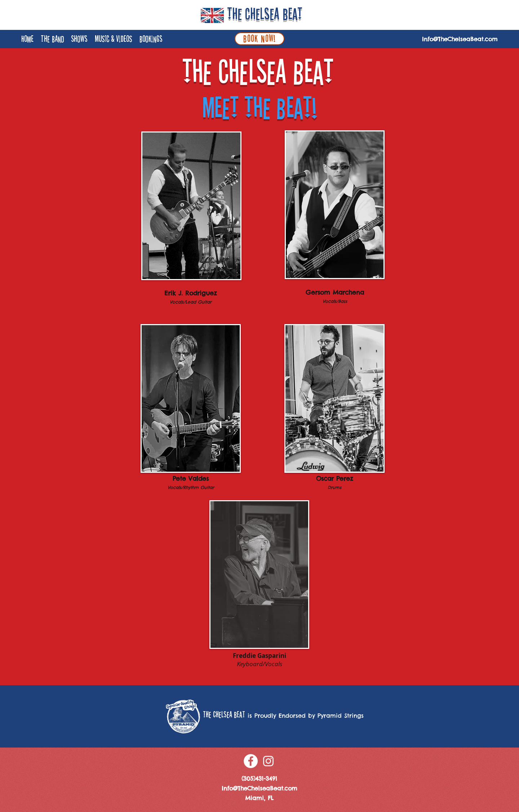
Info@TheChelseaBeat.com (460, 39)
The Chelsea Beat (265, 14)
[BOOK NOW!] (259, 39)
